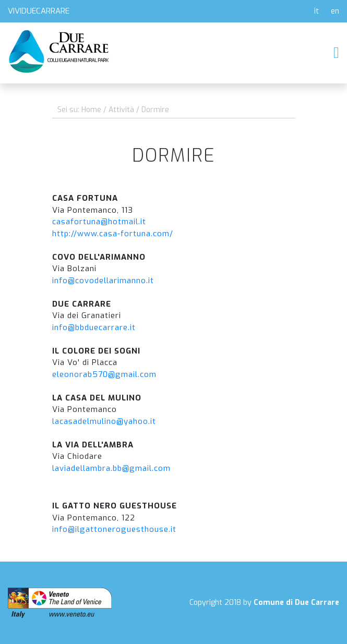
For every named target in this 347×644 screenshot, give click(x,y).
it (316, 11)
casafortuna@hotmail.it (99, 222)
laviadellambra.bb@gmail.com (111, 468)
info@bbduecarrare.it (94, 327)
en (335, 11)
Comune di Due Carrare (296, 603)
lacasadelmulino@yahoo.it (104, 421)
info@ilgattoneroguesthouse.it (114, 529)
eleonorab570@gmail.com (104, 374)
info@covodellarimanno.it (103, 281)
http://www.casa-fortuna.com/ (113, 234)
